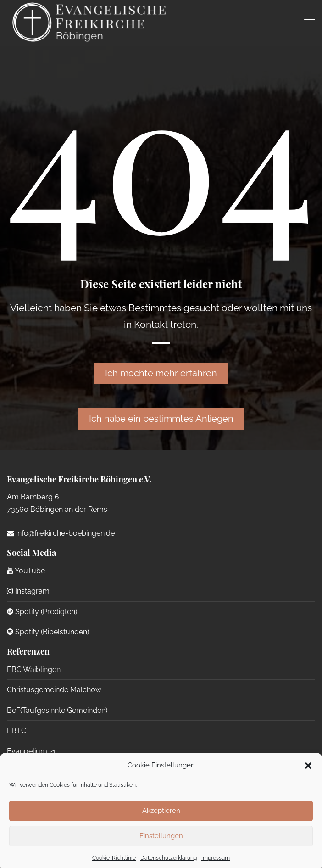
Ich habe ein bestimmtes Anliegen (161, 419)
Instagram (28, 591)
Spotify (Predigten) (42, 612)
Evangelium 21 (31, 751)
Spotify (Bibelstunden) (48, 632)
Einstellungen (161, 842)
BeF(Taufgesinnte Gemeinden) (57, 710)
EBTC (17, 731)
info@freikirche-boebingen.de (61, 533)
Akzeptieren (161, 817)
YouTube (26, 571)
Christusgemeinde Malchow (54, 690)
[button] (308, 772)
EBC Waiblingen (34, 669)
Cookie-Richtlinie (114, 864)
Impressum (216, 864)
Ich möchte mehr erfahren (161, 373)
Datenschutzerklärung (169, 864)
